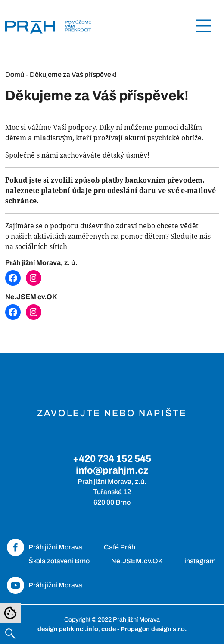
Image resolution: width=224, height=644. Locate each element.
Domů (15, 74)
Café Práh (120, 547)
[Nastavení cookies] (10, 613)
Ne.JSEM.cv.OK (137, 561)
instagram (200, 561)
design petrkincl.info (68, 629)
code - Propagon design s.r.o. (144, 629)
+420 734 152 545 (112, 459)
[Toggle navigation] (203, 26)
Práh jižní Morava (55, 547)
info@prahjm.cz (112, 470)
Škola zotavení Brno (59, 561)
